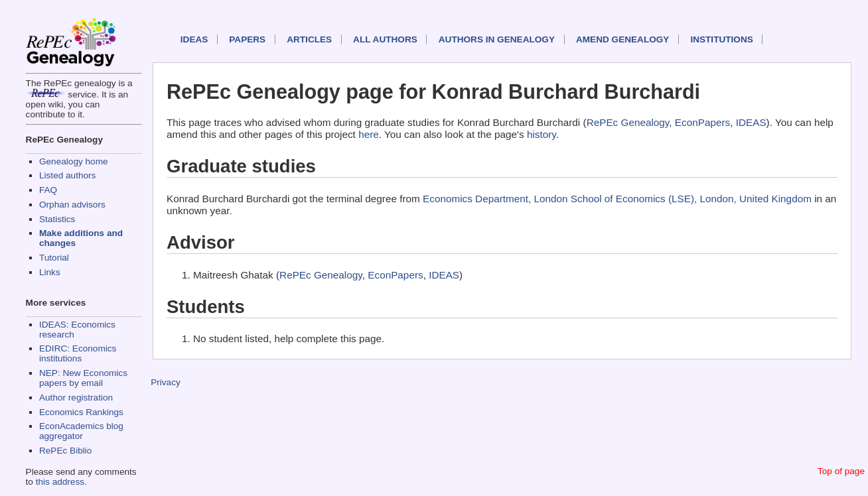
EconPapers (702, 122)
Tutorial (54, 258)
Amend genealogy (622, 39)
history (542, 134)
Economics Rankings (81, 412)
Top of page (841, 471)
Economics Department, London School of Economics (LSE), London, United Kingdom (617, 199)
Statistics (57, 219)
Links (50, 272)
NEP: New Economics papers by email (83, 378)
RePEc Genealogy (628, 122)
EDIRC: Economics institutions (78, 353)
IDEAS (194, 39)
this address (60, 482)
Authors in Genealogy (497, 39)
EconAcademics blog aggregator (81, 431)
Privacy (166, 382)
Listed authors (67, 175)
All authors (385, 39)
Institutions (721, 39)
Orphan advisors (72, 205)
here (369, 134)
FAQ (48, 190)
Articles (309, 39)
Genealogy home (74, 161)
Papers (247, 39)
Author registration (76, 398)
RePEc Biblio (65, 451)
